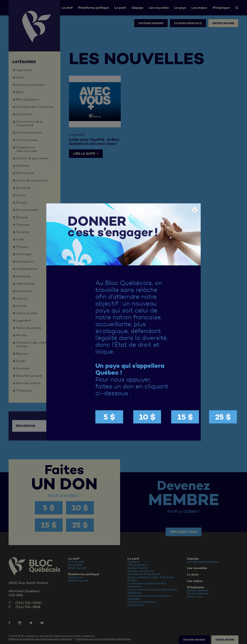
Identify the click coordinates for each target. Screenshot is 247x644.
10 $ (147, 417)
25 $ (223, 417)
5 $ (109, 417)
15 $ (185, 417)
